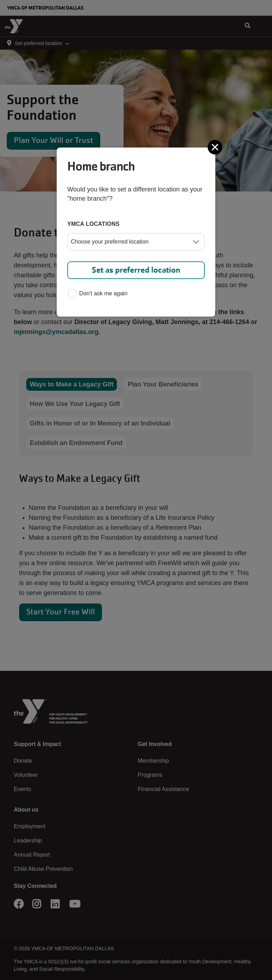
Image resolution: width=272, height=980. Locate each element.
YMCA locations (93, 224)
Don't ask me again (98, 294)
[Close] (216, 147)
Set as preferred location (136, 270)
